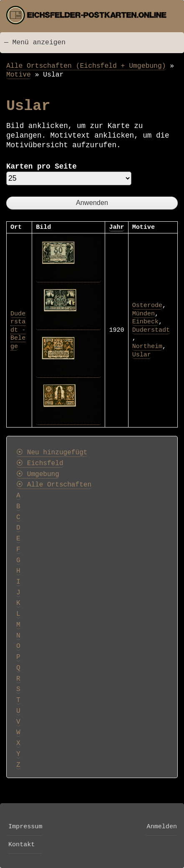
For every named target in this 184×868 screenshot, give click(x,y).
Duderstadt (151, 330)
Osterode (147, 305)
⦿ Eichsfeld (40, 463)
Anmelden (162, 827)
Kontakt (21, 845)
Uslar (142, 355)
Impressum (25, 827)
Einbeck (145, 322)
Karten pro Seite (42, 166)
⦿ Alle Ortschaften (54, 485)
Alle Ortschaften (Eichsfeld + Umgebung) (86, 66)
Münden (144, 314)
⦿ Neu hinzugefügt (52, 453)
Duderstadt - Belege (18, 330)
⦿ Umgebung (38, 474)
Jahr (116, 227)
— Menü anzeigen (35, 42)
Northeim (147, 346)
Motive (19, 75)
